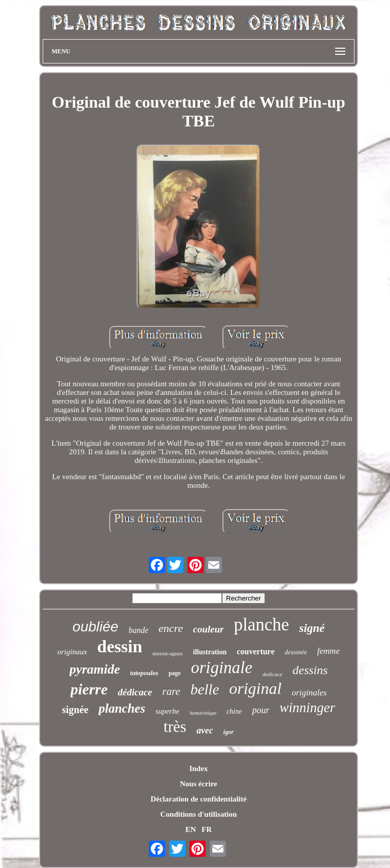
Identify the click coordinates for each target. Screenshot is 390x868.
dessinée (296, 652)
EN (191, 829)
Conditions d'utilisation (199, 814)
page (175, 673)
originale (222, 667)
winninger (308, 708)
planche (261, 625)
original (255, 688)
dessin (120, 646)
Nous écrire (198, 784)
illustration (210, 652)
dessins (310, 670)
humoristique (203, 713)
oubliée (95, 627)
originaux (72, 652)
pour (261, 710)
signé (312, 628)
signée (75, 710)
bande (138, 630)
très (175, 727)
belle (205, 689)
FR (207, 829)
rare (171, 691)
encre (171, 628)
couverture (255, 652)
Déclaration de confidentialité (198, 799)
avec (205, 730)
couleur (208, 629)
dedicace (272, 674)
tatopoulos (144, 673)
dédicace (135, 692)
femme (329, 651)
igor (229, 732)
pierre (89, 689)
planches (122, 708)
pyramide (95, 669)
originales (309, 693)
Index (199, 769)
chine (234, 711)
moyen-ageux (168, 653)
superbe (168, 711)
